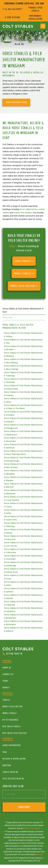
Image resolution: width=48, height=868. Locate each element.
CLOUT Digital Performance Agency (28, 858)
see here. (40, 854)
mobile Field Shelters (13, 707)
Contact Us (8, 674)
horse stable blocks (29, 209)
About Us (7, 668)
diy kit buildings (11, 720)
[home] (18, 26)
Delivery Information (32, 828)
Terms (5, 681)
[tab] (24, 310)
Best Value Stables (12, 726)
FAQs (5, 752)
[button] (43, 26)
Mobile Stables (10, 713)
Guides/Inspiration (12, 745)
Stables (6, 700)
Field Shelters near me (13, 779)
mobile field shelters (23, 213)
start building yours (16, 102)
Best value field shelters (15, 733)
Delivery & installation (14, 759)
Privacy (6, 688)
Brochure (7, 765)
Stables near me (10, 772)
